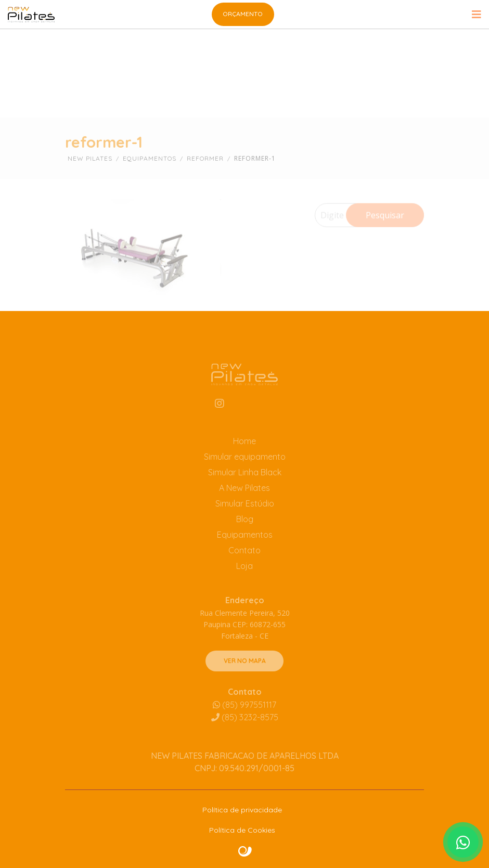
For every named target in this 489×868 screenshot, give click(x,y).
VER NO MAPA (245, 673)
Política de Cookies (242, 830)
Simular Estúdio (245, 516)
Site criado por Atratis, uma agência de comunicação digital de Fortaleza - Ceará (245, 852)
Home (244, 454)
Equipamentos (245, 548)
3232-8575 (245, 730)
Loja (244, 579)
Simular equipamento (245, 470)
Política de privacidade (242, 810)
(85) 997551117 (244, 717)
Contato (244, 563)
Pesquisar (385, 227)
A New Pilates (244, 501)
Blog (245, 532)
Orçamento (243, 14)
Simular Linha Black (245, 485)
